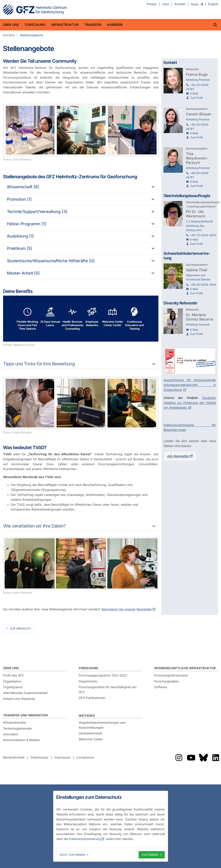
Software (161, 687)
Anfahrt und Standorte (19, 699)
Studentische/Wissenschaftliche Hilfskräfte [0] (51, 261)
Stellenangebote (31, 35)
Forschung (35, 25)
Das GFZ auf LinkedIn (216, 758)
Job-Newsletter (178, 456)
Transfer (93, 25)
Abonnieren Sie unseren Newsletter (127, 609)
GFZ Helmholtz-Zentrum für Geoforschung (35, 10)
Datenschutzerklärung (85, 839)
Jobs (165, 4)
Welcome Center (91, 739)
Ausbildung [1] (20, 236)
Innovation (11, 734)
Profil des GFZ (13, 675)
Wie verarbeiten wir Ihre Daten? (34, 526)
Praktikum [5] (19, 248)
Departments (88, 681)
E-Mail (194, 93)
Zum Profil (196, 98)
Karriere (115, 25)
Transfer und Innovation (25, 715)
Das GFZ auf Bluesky (203, 758)
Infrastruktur (65, 25)
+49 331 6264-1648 (203, 285)
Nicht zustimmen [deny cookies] (72, 855)
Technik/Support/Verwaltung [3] (37, 212)
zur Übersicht (20, 628)
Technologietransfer (17, 728)
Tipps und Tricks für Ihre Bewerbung (39, 364)
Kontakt (180, 4)
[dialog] (111, 826)
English (213, 4)
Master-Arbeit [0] (23, 273)
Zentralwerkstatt (90, 733)
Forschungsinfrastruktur (171, 675)
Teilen (195, 4)
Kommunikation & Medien (21, 740)
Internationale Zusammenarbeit (25, 693)
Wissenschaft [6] (23, 187)
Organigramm (13, 687)
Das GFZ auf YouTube (191, 758)
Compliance (85, 757)
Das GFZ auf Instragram (179, 758)
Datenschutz (39, 757)
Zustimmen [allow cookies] (150, 855)
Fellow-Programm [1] (26, 224)
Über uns (11, 25)
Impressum (62, 757)
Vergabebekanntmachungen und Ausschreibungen (102, 725)
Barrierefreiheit (14, 757)
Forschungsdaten (166, 681)
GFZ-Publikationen (92, 698)
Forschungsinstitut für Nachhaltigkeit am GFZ (108, 690)
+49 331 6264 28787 (197, 87)
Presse (151, 4)
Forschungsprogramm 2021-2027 (103, 675)
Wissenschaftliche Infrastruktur (185, 668)
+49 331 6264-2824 (203, 235)
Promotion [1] (19, 199)
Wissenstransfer (15, 723)
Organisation (12, 681)
